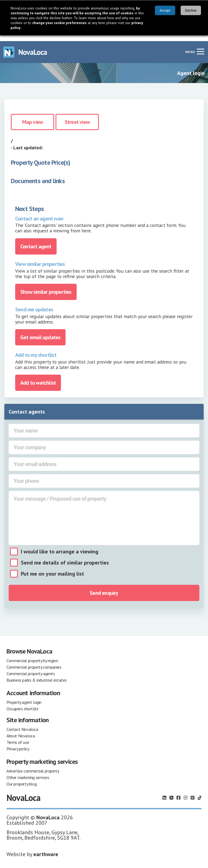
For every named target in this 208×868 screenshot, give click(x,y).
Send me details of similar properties (65, 557)
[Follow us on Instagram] (186, 792)
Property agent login (24, 697)
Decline (191, 10)
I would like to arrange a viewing (60, 546)
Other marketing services (28, 772)
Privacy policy (18, 743)
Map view (33, 116)
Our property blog (22, 778)
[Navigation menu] (200, 46)
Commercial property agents (31, 668)
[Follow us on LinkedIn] (164, 792)
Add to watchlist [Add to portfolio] (38, 377)
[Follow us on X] (171, 792)
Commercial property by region (32, 655)
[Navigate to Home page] (25, 46)
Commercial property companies (34, 661)
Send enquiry (104, 587)
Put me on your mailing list (52, 568)
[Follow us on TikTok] (200, 792)
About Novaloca (21, 730)
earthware (46, 849)
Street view (77, 116)
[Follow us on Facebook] (178, 792)
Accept (165, 10)
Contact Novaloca (22, 724)
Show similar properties (46, 286)
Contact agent (36, 241)
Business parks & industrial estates (37, 674)
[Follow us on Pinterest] (193, 792)
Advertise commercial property (33, 765)
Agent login (191, 67)
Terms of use (18, 737)
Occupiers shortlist (22, 703)
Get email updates (40, 332)
